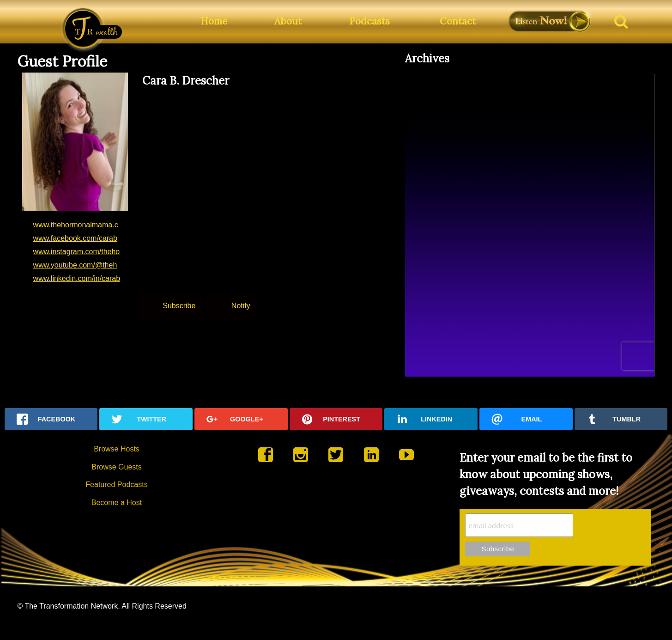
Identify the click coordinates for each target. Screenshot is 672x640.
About (288, 21)
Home (214, 21)
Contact (458, 21)
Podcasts (369, 21)
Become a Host (117, 503)
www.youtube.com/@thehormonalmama (99, 265)
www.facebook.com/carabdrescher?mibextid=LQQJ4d (121, 238)
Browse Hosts (117, 449)
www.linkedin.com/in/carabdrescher (91, 278)
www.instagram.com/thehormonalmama (98, 252)
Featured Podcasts (116, 485)
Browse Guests (116, 467)
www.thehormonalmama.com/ (82, 225)
